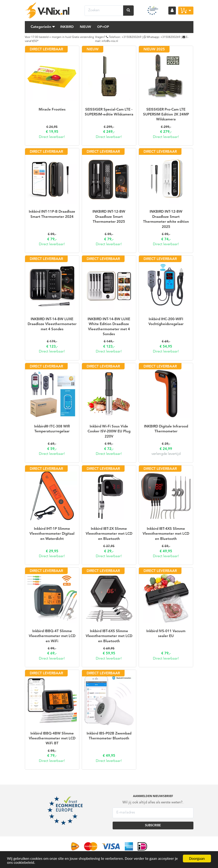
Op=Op (103, 27)
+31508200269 (131, 37)
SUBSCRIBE (153, 825)
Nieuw (85, 27)
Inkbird (67, 27)
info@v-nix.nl (110, 41)
